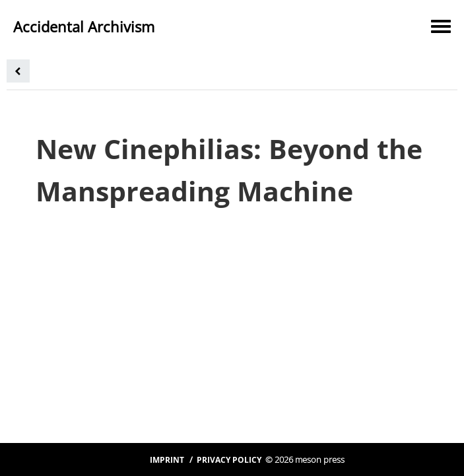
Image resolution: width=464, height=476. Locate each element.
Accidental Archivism (84, 26)
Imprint (167, 460)
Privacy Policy (229, 460)
